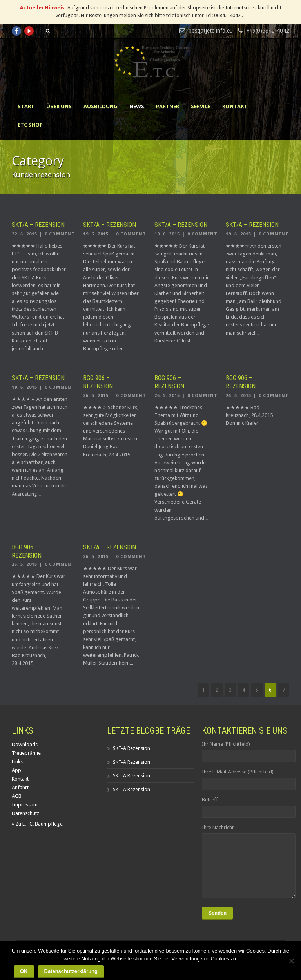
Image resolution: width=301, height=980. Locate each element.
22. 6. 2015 (24, 234)
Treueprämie (26, 753)
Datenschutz (25, 813)
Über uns (59, 106)
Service (201, 106)
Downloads (25, 744)
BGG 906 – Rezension (98, 382)
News (137, 106)
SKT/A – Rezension (38, 225)
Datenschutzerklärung (71, 971)
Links (17, 762)
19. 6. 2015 (96, 234)
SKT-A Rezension (131, 748)
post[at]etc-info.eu (211, 31)
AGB (17, 796)
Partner (168, 106)
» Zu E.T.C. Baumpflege (37, 824)
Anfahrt (20, 787)
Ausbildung (101, 106)
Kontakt (235, 106)
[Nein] (291, 961)
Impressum (25, 805)
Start (26, 106)
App (16, 770)
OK (24, 971)
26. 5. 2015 (96, 396)
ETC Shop (30, 125)
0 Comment (60, 234)
